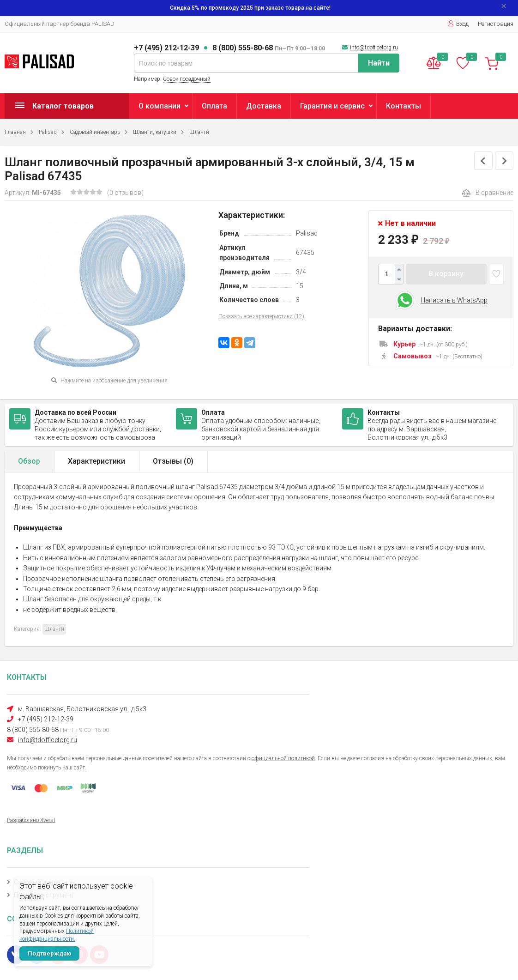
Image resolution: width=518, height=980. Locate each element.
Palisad (48, 132)
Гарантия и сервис (332, 106)
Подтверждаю (50, 953)
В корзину (446, 274)
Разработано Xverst (31, 820)
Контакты (404, 106)
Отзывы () (173, 461)
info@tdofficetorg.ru (374, 48)
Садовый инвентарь (95, 132)
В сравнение (488, 193)
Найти (379, 63)
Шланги (199, 132)
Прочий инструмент (44, 895)
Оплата (214, 106)
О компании (160, 106)
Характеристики (96, 461)
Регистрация (496, 24)
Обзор (29, 461)
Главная (15, 132)
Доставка (264, 106)
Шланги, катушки (155, 132)
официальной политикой (283, 758)
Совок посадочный (187, 79)
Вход (458, 24)
